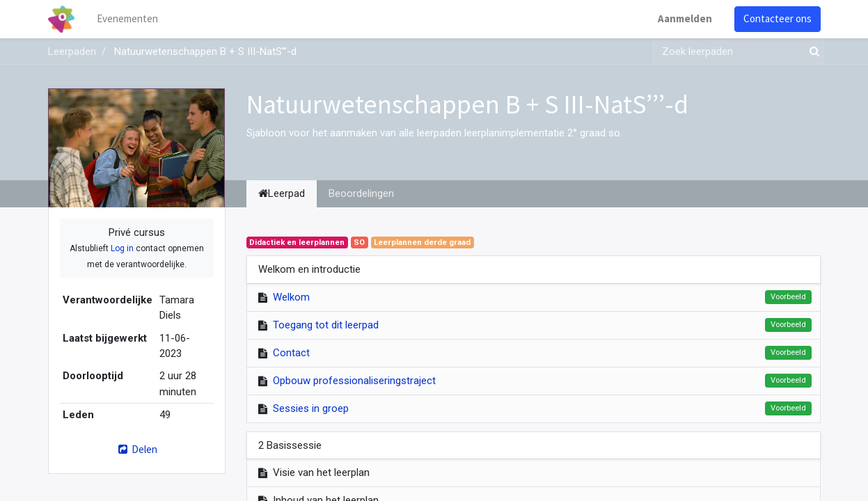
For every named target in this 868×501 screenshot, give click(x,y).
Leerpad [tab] (282, 193)
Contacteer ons (778, 18)
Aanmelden (685, 18)
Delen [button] (136, 449)
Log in (122, 248)
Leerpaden (72, 51)
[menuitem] (127, 19)
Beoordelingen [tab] (361, 193)
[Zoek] (812, 52)
